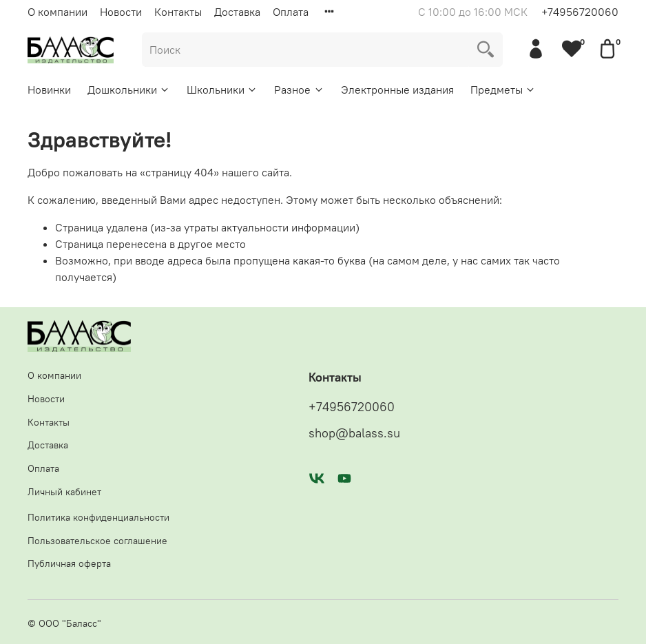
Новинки (49, 90)
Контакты (178, 12)
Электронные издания (397, 90)
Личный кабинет (64, 492)
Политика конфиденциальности (98, 517)
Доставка (237, 12)
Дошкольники (129, 90)
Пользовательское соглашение (97, 541)
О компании (58, 12)
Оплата (291, 12)
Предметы (503, 90)
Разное (299, 90)
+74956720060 (580, 12)
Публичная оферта (69, 563)
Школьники (222, 90)
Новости (121, 12)
